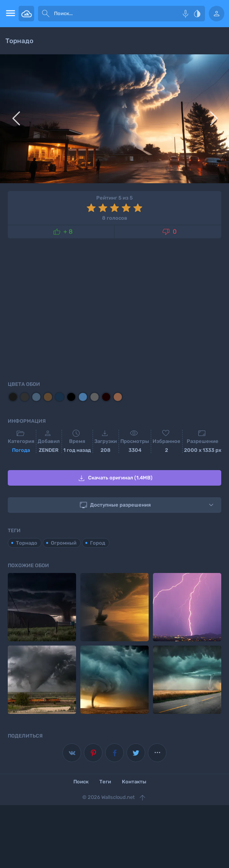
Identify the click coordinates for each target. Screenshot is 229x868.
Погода (21, 450)
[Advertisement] (114, 308)
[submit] (46, 14)
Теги (105, 782)
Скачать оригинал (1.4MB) (115, 478)
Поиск (81, 782)
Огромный (64, 543)
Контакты (134, 782)
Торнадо (27, 543)
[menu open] (9, 14)
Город (98, 543)
